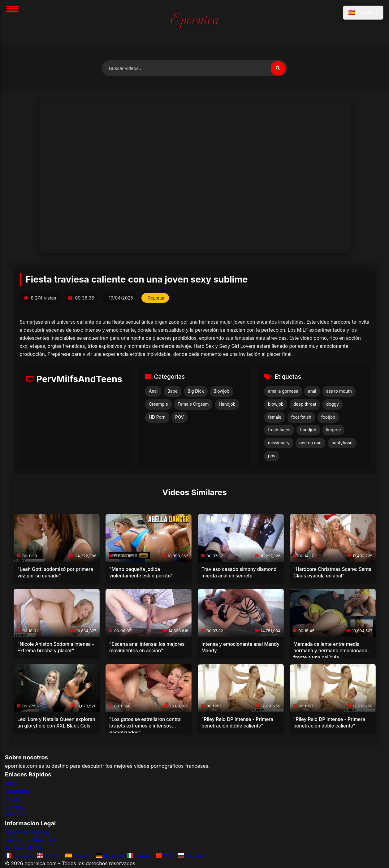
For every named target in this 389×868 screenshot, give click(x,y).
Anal (153, 392)
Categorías (18, 791)
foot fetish (301, 417)
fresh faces (279, 430)
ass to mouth (339, 392)
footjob (328, 417)
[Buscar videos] (195, 68)
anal (312, 392)
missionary (279, 443)
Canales (14, 807)
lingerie (333, 430)
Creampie (158, 404)
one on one (310, 443)
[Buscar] (278, 68)
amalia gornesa (283, 392)
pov (272, 456)
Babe (173, 392)
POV (179, 417)
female (275, 417)
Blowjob (221, 392)
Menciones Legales (28, 832)
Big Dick (196, 392)
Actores (14, 799)
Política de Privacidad (30, 840)
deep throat (305, 404)
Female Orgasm (193, 404)
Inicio (11, 783)
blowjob (276, 404)
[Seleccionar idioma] (363, 13)
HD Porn (157, 417)
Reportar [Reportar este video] (157, 298)
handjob (308, 430)
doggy (333, 404)
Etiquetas (16, 815)
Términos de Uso (25, 848)
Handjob (227, 404)
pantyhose (342, 443)
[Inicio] (195, 22)
